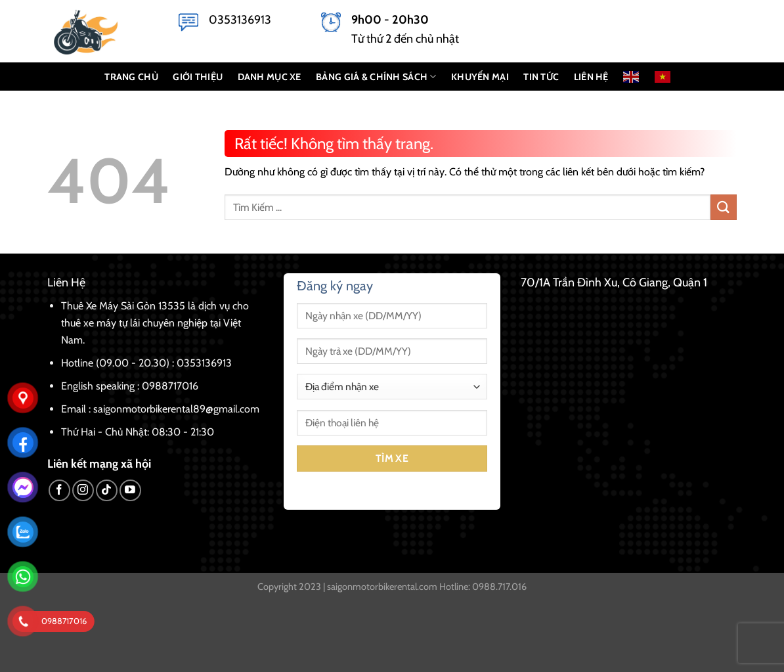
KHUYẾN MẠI (480, 77)
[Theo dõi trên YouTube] (130, 490)
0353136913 (240, 20)
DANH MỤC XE (270, 77)
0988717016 (170, 386)
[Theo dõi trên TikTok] (107, 490)
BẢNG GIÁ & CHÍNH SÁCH (376, 77)
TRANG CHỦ (131, 77)
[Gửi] (724, 207)
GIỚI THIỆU (198, 77)
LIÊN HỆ (591, 77)
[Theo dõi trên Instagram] (83, 490)
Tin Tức (541, 77)
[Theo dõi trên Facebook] (59, 490)
